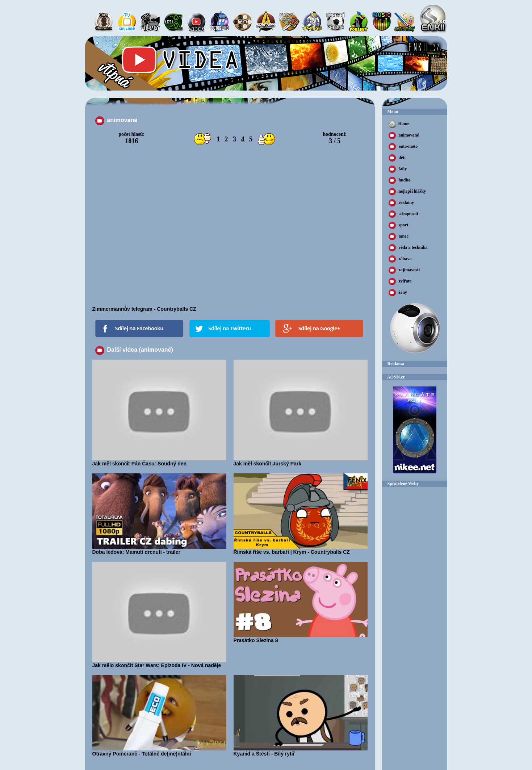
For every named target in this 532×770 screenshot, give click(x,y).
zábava (400, 259)
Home (399, 124)
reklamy (401, 203)
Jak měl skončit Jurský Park (301, 461)
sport (399, 225)
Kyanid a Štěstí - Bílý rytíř (301, 751)
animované (404, 135)
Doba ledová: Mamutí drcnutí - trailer (159, 549)
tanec (399, 237)
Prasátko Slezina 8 (301, 638)
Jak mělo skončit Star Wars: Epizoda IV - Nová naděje (159, 663)
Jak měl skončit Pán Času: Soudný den (159, 461)
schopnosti (403, 214)
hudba (400, 180)
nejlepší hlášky (407, 192)
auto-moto (403, 147)
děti (397, 158)
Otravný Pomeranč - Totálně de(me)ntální (159, 751)
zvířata (400, 281)
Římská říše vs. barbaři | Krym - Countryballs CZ (301, 549)
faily (398, 169)
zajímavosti (404, 270)
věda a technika (408, 248)
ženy (398, 293)
